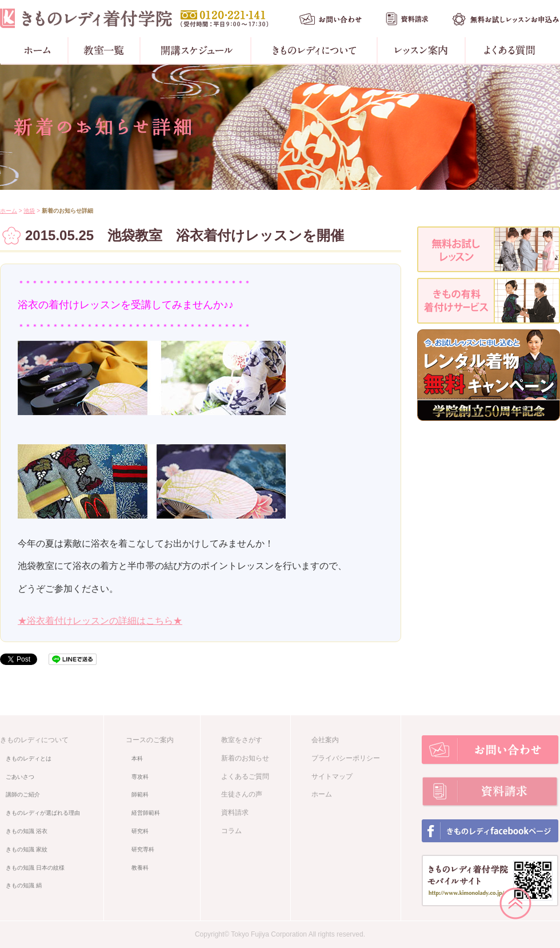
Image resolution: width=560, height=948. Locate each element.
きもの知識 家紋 (27, 849)
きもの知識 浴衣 (27, 831)
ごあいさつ (20, 777)
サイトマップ (332, 776)
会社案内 (325, 740)
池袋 (29, 211)
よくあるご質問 (245, 776)
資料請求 (235, 812)
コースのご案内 (150, 740)
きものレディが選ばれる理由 (43, 813)
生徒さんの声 (242, 794)
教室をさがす (242, 740)
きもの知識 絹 (24, 885)
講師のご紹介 (23, 794)
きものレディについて (34, 740)
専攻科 (140, 777)
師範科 (140, 794)
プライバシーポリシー (346, 758)
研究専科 (143, 849)
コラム (231, 831)
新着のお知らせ (245, 758)
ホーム (9, 211)
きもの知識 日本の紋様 (35, 868)
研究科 (140, 831)
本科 (137, 758)
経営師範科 (146, 813)
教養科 (140, 868)
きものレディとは (29, 758)
